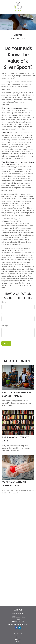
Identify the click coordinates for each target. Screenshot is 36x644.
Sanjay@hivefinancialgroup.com (18, 624)
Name (4, 302)
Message (5, 326)
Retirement (18, 637)
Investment (18, 639)
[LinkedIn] (20, 628)
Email (3, 314)
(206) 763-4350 (20, 613)
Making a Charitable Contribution (14, 484)
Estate (18, 642)
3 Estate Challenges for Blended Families (17, 394)
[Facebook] (16, 628)
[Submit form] (6, 343)
